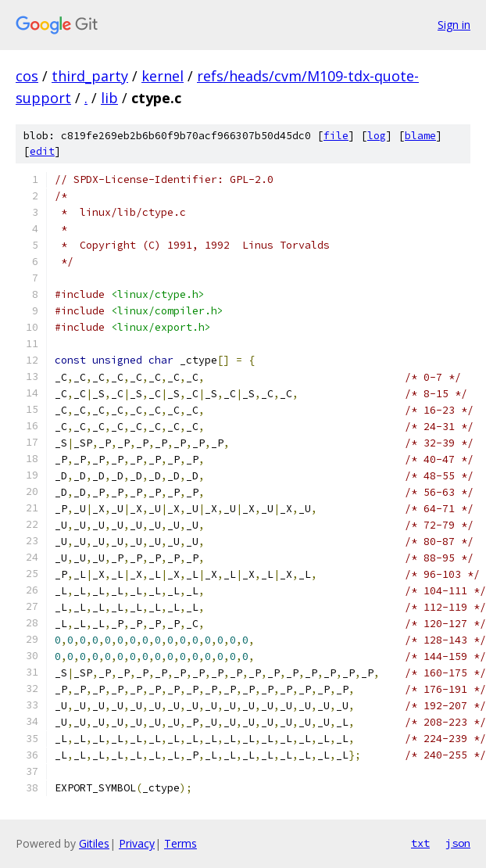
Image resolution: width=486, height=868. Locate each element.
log (377, 136)
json (458, 843)
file (336, 136)
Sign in (454, 25)
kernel (163, 76)
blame (420, 136)
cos (27, 76)
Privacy (137, 843)
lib (109, 98)
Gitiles (94, 843)
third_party (90, 76)
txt (420, 843)
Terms (180, 843)
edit (42, 151)
